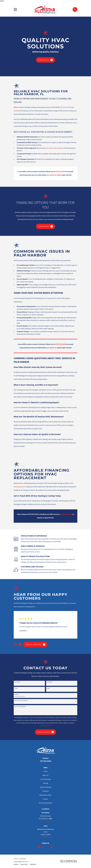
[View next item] (20, 644)
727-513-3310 (45, 761)
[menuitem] (16, 864)
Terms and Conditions (45, 803)
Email (48, 688)
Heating (45, 783)
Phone (16, 688)
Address (17, 694)
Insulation (45, 791)
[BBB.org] (48, 847)
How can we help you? (20, 707)
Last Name (50, 682)
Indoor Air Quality (45, 787)
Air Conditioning (45, 779)
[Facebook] (39, 847)
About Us (45, 775)
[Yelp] (43, 847)
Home (45, 771)
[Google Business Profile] (52, 847)
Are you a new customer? (21, 700)
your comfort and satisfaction (55, 148)
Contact (45, 799)
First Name (17, 682)
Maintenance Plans (45, 795)
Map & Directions (45, 821)
